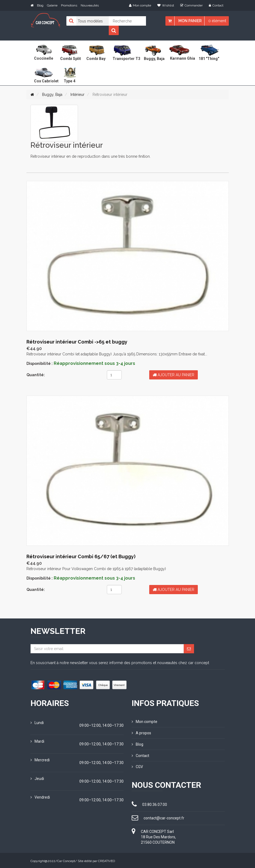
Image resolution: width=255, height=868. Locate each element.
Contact (216, 5)
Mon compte (140, 5)
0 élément (217, 21)
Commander (191, 5)
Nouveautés (90, 5)
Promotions (69, 5)
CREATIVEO (106, 860)
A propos (141, 733)
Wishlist (166, 5)
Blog (40, 5)
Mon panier (190, 21)
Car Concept (66, 860)
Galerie (52, 5)
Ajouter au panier (174, 375)
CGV (137, 766)
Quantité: (36, 375)
